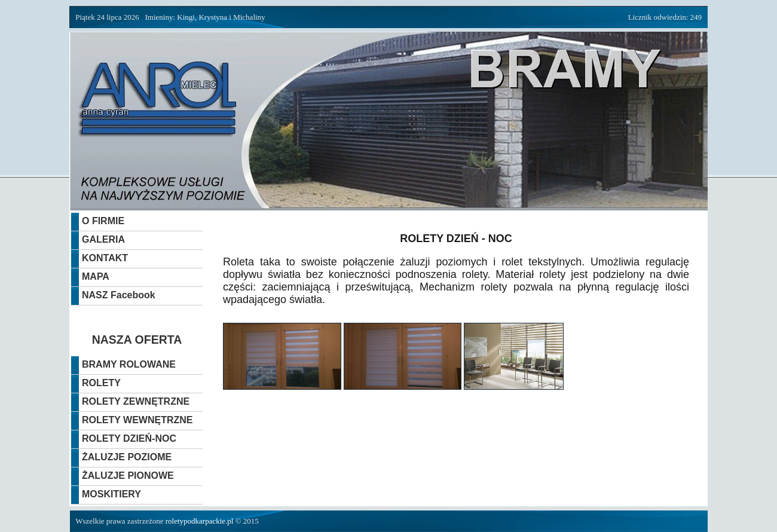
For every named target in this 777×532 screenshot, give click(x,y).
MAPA (96, 276)
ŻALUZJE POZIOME (127, 457)
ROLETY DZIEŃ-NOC (129, 438)
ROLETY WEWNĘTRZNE (137, 420)
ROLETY (101, 383)
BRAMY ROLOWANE (129, 364)
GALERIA (103, 239)
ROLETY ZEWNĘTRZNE (136, 401)
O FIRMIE (103, 221)
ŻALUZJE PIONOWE (128, 476)
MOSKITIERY (111, 494)
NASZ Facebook (119, 295)
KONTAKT (105, 258)
